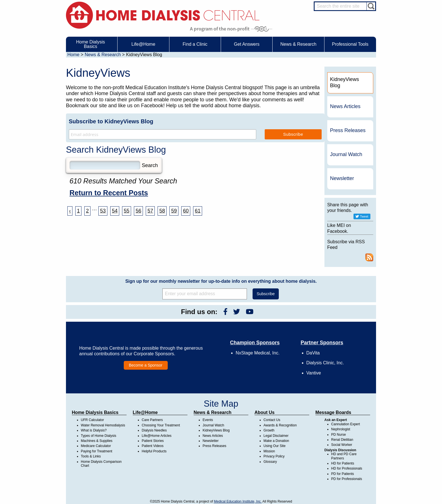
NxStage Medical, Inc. (258, 353)
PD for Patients (343, 474)
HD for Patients (343, 463)
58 (162, 211)
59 (174, 211)
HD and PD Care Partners (344, 456)
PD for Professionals (347, 479)
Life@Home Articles (157, 436)
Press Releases (348, 130)
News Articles (345, 106)
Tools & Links (91, 456)
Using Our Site (275, 446)
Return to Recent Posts (109, 193)
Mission (269, 451)
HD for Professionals (347, 468)
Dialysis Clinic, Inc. (325, 363)
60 (186, 211)
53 (103, 211)
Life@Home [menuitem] (143, 44)
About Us (265, 412)
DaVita (313, 353)
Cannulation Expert (346, 424)
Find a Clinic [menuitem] (195, 44)
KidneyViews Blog (216, 430)
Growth (269, 430)
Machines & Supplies (97, 441)
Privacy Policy (274, 456)
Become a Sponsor (146, 365)
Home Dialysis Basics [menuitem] (90, 44)
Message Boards (333, 412)
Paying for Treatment (97, 451)
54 (115, 211)
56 (138, 211)
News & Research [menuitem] (298, 44)
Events (208, 420)
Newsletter (342, 178)
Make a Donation (276, 441)
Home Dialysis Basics (95, 412)
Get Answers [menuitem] (247, 44)
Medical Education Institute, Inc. (238, 501)
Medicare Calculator (96, 446)
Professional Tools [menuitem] (350, 44)
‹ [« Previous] (70, 211)
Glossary (270, 462)
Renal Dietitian (342, 440)
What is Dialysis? (94, 430)
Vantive (314, 373)
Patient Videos (153, 446)
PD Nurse (339, 435)
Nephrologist (341, 429)
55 (127, 211)
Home (73, 55)
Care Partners (152, 420)
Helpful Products (154, 451)
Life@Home (145, 412)
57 (150, 211)
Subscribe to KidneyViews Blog (111, 121)
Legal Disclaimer (276, 436)
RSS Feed (369, 257)
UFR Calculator (92, 420)
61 (198, 211)
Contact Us (272, 420)
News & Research (103, 55)
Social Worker (342, 445)
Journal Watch (346, 154)
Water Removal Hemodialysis (103, 425)
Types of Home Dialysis (99, 436)
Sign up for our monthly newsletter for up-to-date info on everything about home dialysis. (221, 281)
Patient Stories (153, 441)
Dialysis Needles (154, 430)
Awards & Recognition (280, 425)
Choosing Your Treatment (161, 425)
